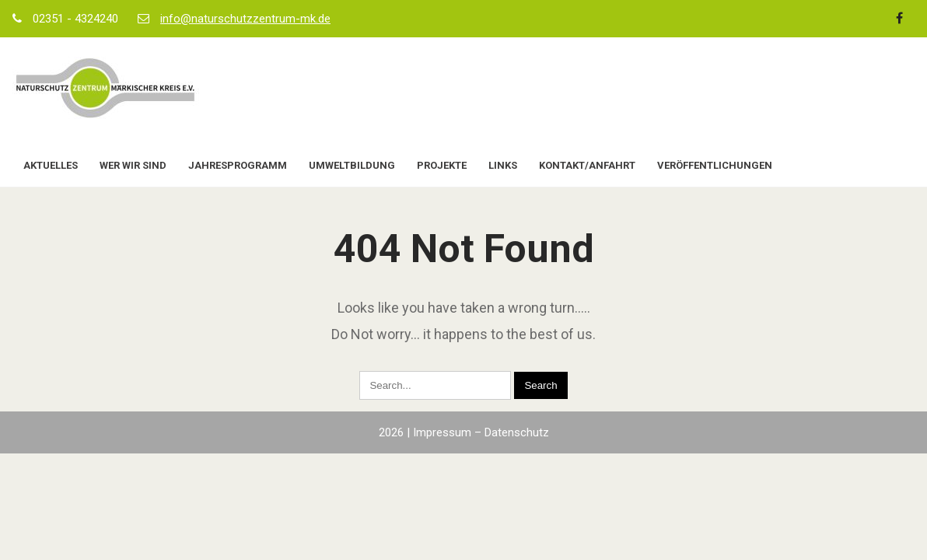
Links (503, 165)
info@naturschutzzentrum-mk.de (245, 19)
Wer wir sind (133, 165)
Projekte (442, 165)
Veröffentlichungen (715, 165)
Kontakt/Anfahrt (587, 165)
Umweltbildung (352, 165)
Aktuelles (51, 165)
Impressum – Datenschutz (481, 432)
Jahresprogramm (238, 165)
